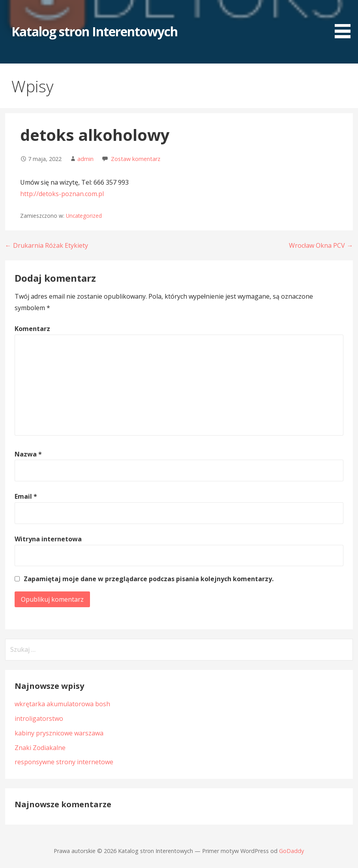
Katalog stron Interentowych (95, 31)
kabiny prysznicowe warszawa (59, 733)
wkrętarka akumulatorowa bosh (62, 704)
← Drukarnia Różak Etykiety (47, 245)
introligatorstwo (39, 718)
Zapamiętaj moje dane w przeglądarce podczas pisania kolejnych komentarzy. (149, 579)
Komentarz (32, 329)
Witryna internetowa (48, 539)
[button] (345, 20)
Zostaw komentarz (136, 159)
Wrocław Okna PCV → (321, 245)
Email (26, 496)
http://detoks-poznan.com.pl (62, 194)
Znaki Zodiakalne (40, 748)
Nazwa (28, 454)
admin (85, 159)
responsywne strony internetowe (64, 762)
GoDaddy (291, 851)
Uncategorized (84, 216)
